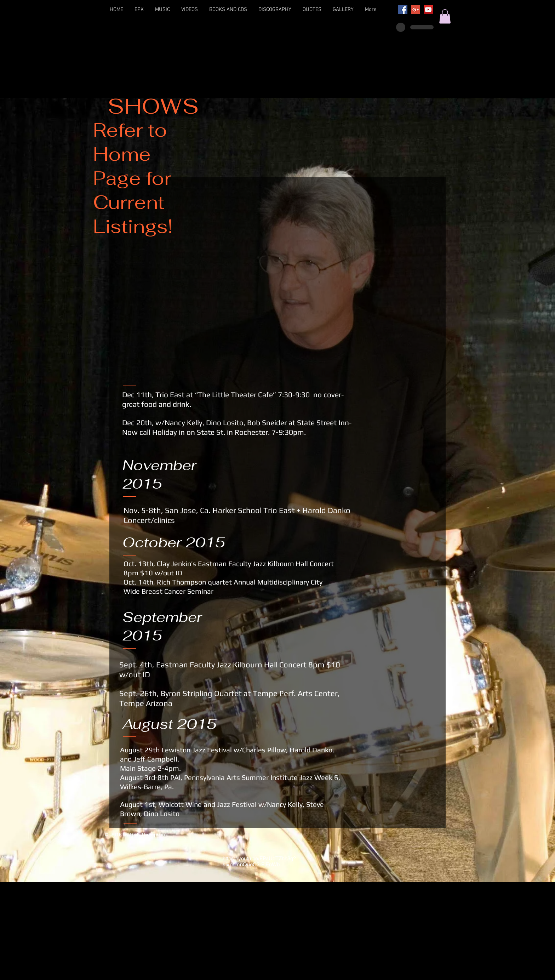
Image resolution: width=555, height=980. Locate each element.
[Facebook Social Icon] (403, 10)
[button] (445, 16)
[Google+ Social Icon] (416, 10)
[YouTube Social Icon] (428, 10)
